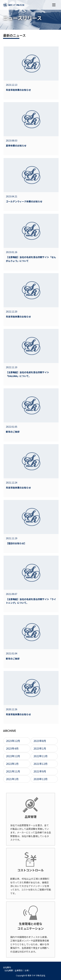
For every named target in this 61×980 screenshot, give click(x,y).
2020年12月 (41, 779)
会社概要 (9, 970)
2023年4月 (12, 748)
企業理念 (19, 970)
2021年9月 (40, 771)
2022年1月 (12, 764)
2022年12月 (13, 756)
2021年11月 (13, 771)
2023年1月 (40, 748)
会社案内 (7, 967)
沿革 (27, 970)
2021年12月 (41, 764)
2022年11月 (41, 756)
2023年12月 (13, 741)
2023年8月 (40, 741)
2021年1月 (12, 779)
